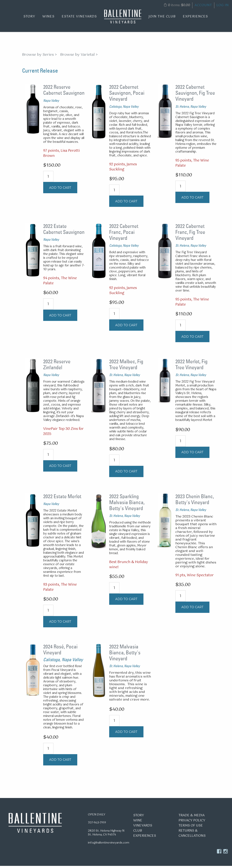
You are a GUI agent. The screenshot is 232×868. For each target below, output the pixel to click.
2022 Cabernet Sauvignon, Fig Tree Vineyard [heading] (195, 95)
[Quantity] (48, 179)
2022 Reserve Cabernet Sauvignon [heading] (64, 92)
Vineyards (143, 828)
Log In (223, 5)
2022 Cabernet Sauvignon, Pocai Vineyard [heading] (127, 95)
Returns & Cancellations (192, 835)
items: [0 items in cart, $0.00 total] (177, 5)
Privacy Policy (192, 823)
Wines (48, 16)
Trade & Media (192, 817)
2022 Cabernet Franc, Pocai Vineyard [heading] (124, 234)
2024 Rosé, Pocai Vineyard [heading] (60, 652)
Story (29, 16)
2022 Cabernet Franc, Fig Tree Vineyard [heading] (190, 234)
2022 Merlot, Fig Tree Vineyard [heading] (191, 366)
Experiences (195, 16)
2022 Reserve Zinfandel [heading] (57, 366)
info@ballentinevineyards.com (109, 845)
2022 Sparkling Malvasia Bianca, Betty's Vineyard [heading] (127, 504)
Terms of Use (191, 828)
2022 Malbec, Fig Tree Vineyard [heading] (126, 366)
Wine (138, 823)
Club (138, 833)
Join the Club (162, 16)
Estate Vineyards (79, 16)
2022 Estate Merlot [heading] (62, 498)
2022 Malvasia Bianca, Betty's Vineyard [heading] (125, 655)
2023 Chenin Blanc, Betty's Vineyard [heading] (195, 501)
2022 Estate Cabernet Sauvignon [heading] (64, 231)
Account (203, 5)
